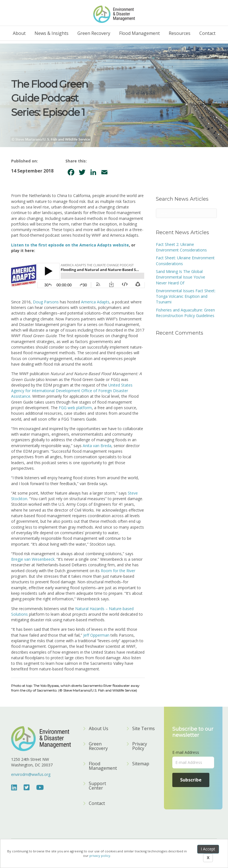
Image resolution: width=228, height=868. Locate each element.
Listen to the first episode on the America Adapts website (70, 245)
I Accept (208, 849)
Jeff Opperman (96, 635)
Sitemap (141, 764)
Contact (207, 33)
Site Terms (144, 729)
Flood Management (139, 33)
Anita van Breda (97, 446)
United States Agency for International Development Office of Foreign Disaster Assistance (72, 391)
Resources (180, 33)
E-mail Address (186, 752)
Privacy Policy (140, 746)
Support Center (97, 786)
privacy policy (100, 856)
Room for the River (118, 571)
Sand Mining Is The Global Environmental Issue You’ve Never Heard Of (181, 277)
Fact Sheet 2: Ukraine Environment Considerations (181, 247)
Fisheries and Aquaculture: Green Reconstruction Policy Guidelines (185, 313)
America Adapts (95, 302)
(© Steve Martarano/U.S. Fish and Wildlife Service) (98, 690)
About (19, 33)
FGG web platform (75, 408)
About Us (99, 729)
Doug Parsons (46, 302)
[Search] (186, 213)
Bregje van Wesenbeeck (33, 559)
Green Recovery (94, 33)
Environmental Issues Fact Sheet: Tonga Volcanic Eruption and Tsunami (186, 296)
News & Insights (52, 33)
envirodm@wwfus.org (31, 774)
